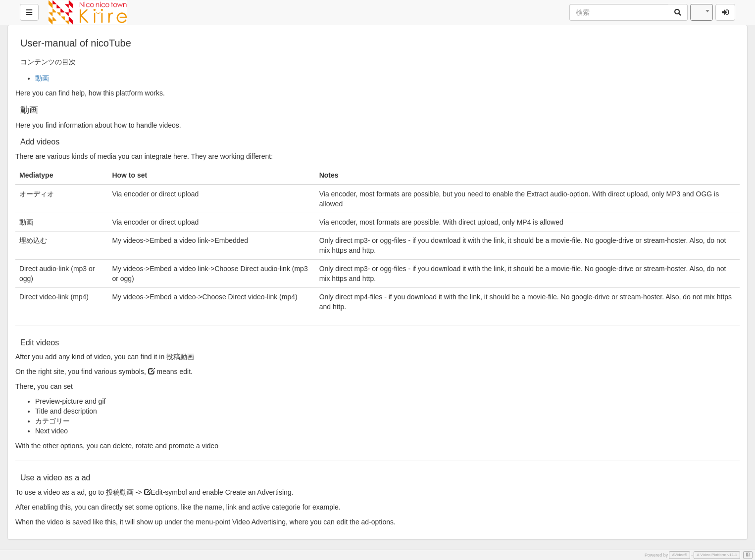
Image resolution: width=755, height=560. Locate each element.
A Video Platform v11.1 (717, 555)
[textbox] (702, 12)
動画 (42, 78)
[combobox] (702, 12)
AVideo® (679, 555)
